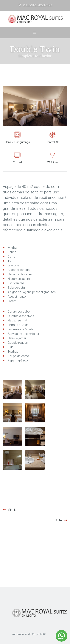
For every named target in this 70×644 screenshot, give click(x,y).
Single (12, 510)
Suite (58, 520)
